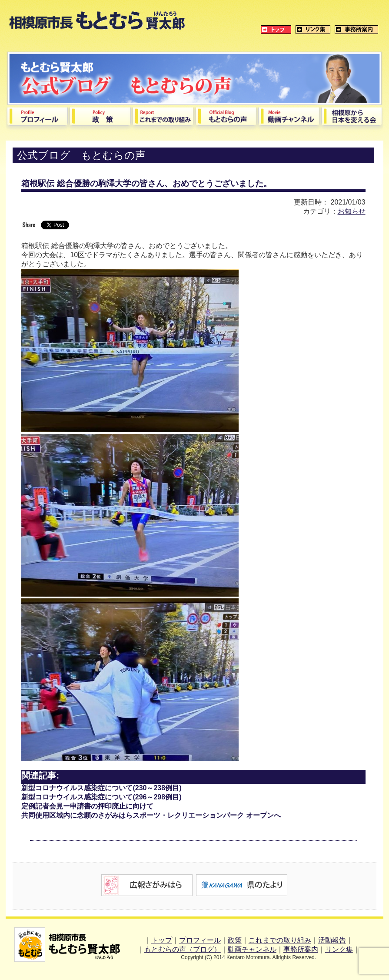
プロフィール (200, 940)
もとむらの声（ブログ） (183, 949)
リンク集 (339, 949)
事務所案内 (301, 949)
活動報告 (332, 940)
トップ (162, 940)
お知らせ (352, 211)
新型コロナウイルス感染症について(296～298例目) (101, 797)
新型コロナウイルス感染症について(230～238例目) (101, 788)
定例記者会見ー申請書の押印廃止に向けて (87, 806)
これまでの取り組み (280, 940)
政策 (235, 940)
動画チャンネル (252, 949)
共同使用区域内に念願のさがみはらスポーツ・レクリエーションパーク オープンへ (151, 815)
